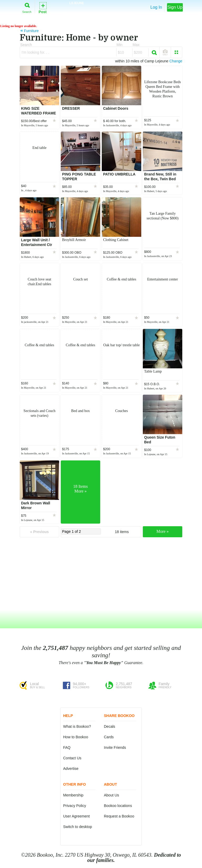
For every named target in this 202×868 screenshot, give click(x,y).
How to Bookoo (76, 737)
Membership (73, 795)
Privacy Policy (75, 806)
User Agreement (76, 816)
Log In (156, 7)
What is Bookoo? (77, 726)
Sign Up (175, 7)
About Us (112, 795)
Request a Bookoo (119, 816)
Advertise (71, 769)
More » (163, 531)
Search (27, 7)
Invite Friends (115, 747)
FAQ (67, 747)
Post (43, 7)
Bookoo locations (118, 806)
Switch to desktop (78, 827)
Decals (110, 726)
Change (176, 61)
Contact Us (72, 758)
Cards (109, 737)
